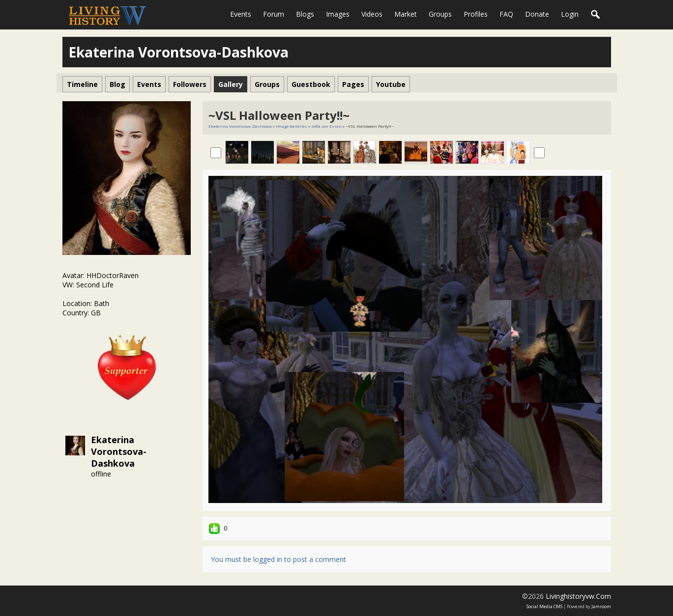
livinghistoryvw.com (578, 596)
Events (241, 14)
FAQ (506, 14)
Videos (372, 14)
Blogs (305, 14)
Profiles (476, 14)
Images (338, 14)
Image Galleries (292, 126)
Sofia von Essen (326, 126)
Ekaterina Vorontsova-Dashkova (119, 451)
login (570, 14)
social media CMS (544, 606)
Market (406, 14)
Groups (440, 14)
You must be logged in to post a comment (278, 559)
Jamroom (601, 606)
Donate (537, 14)
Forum (274, 14)
